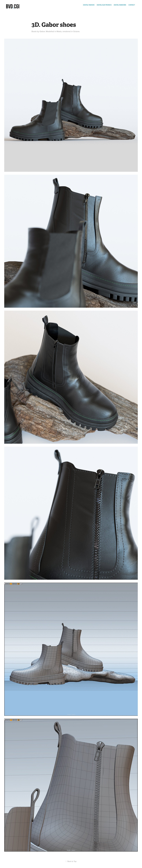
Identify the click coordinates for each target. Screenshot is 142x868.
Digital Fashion (89, 5)
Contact (132, 5)
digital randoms (120, 5)
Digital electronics (104, 5)
